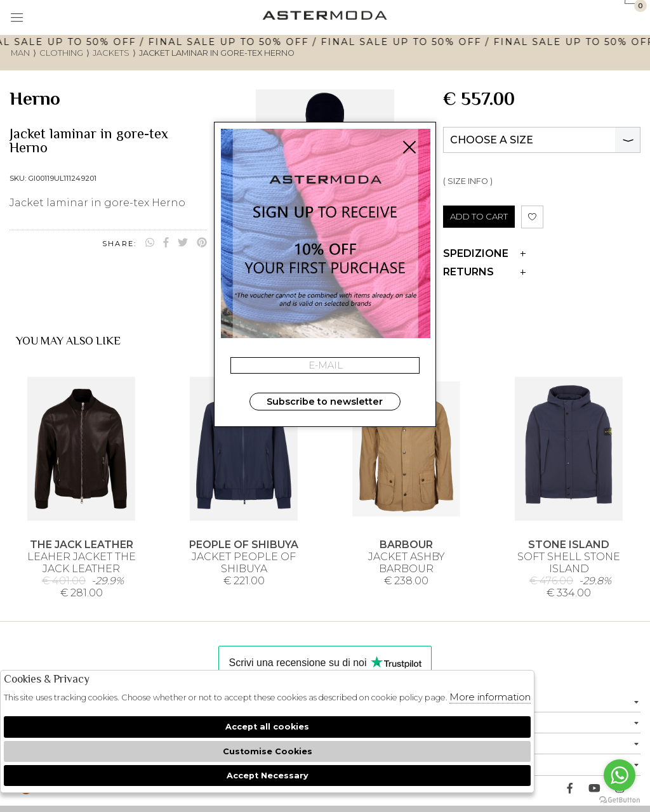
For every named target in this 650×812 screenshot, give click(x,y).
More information (490, 697)
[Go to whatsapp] (620, 775)
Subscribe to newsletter (325, 402)
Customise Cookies (268, 751)
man (20, 53)
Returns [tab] (484, 272)
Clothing (61, 53)
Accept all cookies (267, 727)
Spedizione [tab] (484, 253)
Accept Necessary (268, 776)
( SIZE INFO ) (468, 181)
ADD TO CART (479, 216)
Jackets (111, 53)
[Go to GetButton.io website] (620, 799)
